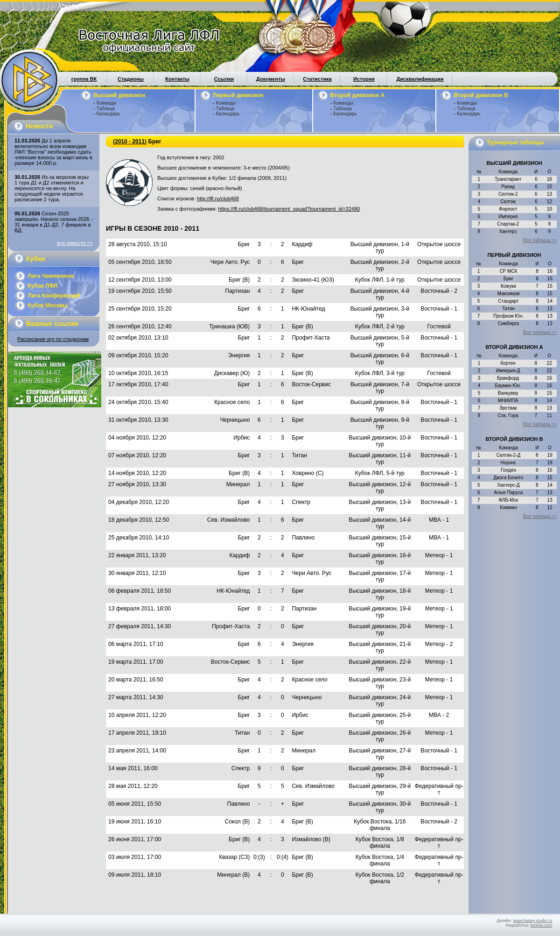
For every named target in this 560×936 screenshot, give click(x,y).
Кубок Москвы (48, 305)
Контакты (177, 79)
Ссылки (224, 79)
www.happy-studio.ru (532, 921)
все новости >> (75, 243)
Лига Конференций (54, 296)
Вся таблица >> (540, 240)
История (364, 79)
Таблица (106, 109)
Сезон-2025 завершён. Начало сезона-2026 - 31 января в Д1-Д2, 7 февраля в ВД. (53, 222)
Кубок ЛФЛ (43, 286)
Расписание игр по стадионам (53, 339)
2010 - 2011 (130, 142)
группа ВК (84, 79)
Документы (271, 79)
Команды (106, 103)
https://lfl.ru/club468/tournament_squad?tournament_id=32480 (289, 209)
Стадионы (131, 79)
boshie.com (541, 925)
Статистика (317, 79)
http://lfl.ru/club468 (218, 199)
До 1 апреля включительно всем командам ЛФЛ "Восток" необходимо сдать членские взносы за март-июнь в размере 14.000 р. (53, 152)
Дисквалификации (420, 79)
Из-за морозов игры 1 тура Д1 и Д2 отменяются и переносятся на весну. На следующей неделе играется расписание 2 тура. (52, 188)
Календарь (108, 114)
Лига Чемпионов (51, 276)
